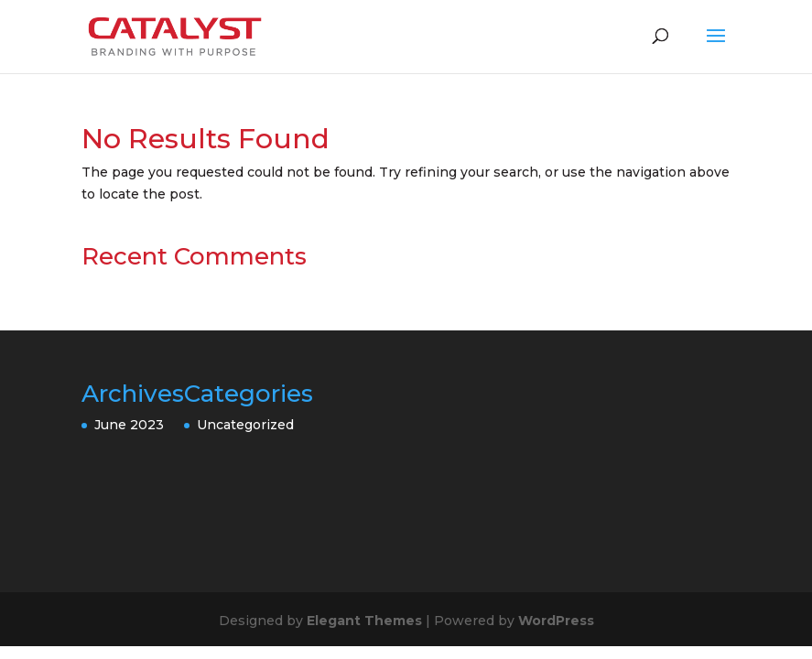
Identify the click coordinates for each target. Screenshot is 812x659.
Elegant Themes (364, 621)
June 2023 (129, 425)
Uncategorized (245, 425)
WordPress (556, 621)
